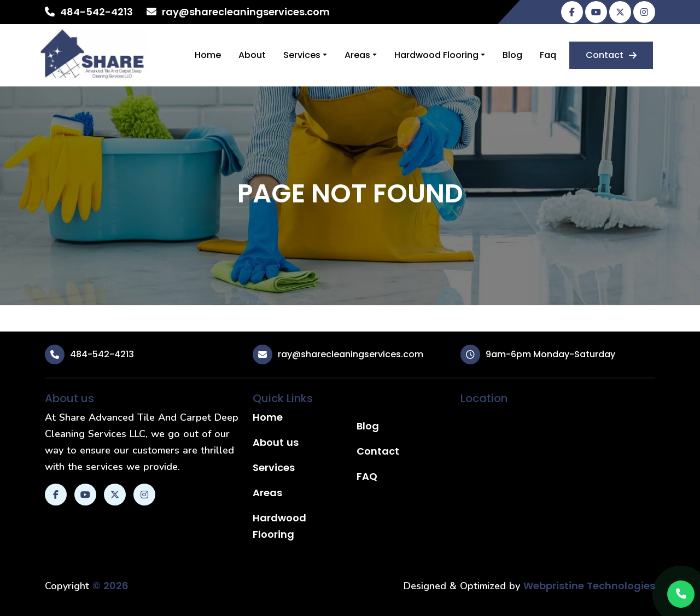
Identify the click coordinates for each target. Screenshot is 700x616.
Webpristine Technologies (589, 586)
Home (208, 55)
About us (276, 442)
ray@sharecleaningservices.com (246, 12)
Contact (611, 55)
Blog (512, 55)
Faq (548, 55)
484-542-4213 (97, 12)
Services (302, 55)
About (252, 55)
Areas (357, 55)
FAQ (367, 476)
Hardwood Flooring (436, 55)
